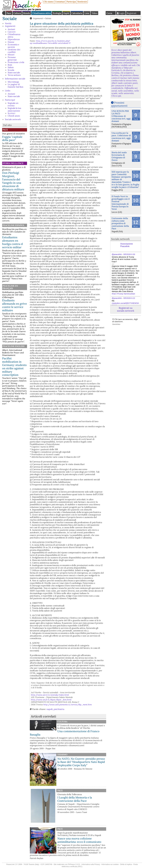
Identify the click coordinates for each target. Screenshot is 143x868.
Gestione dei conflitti (14, 51)
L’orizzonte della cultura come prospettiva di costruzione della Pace (120, 223)
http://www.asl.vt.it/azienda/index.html (50, 695)
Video (94, 13)
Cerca (109, 13)
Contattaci (60, 2)
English (102, 13)
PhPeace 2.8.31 (74, 864)
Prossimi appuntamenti (119, 104)
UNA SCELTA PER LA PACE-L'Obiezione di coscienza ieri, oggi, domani (121, 116)
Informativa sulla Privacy (91, 864)
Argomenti (10, 26)
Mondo (27, 13)
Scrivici (11, 113)
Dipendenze (14, 39)
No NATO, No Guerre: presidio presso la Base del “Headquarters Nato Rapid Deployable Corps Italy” (81, 762)
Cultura (17, 13)
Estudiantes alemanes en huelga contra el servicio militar (13, 242)
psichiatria (59, 709)
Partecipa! (10, 100)
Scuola (11, 70)
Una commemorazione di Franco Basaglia (65, 733)
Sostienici (82, 2)
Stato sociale (14, 72)
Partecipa (71, 2)
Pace (9, 13)
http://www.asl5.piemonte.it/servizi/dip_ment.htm (68, 705)
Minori (11, 55)
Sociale (10, 19)
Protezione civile (16, 62)
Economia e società (13, 46)
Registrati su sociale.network (126, 309)
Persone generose (12, 58)
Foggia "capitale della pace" (12, 138)
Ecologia (57, 13)
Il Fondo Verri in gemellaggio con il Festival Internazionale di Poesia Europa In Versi (121, 203)
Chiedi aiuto (14, 116)
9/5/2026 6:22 (129, 298)
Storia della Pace (13, 163)
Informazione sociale (15, 79)
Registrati (132, 13)
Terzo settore (14, 75)
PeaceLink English (14, 346)
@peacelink (117, 254)
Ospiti (66, 13)
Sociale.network (13, 119)
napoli (50, 709)
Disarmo (62, 755)
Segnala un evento (13, 104)
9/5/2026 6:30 (129, 254)
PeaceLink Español (14, 225)
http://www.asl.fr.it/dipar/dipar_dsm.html (51, 700)
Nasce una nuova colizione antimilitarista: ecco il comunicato (79, 840)
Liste (87, 13)
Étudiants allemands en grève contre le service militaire (15, 305)
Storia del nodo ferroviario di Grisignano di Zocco (119, 156)
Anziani (11, 29)
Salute (11, 67)
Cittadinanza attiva (41, 13)
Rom (10, 65)
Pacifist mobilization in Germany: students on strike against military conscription (14, 367)
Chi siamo (49, 2)
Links (8, 91)
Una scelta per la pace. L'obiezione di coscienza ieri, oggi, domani (121, 137)
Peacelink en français (10, 287)
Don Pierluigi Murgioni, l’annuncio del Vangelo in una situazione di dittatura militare (13, 181)
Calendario (77, 13)
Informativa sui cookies (110, 864)
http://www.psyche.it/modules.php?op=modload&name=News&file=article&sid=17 (50, 42)
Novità (8, 23)
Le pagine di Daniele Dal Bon (16, 86)
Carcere (12, 32)
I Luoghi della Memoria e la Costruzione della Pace (75, 799)
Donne (11, 42)
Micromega (13, 82)
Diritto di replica (126, 864)
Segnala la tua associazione (14, 109)
